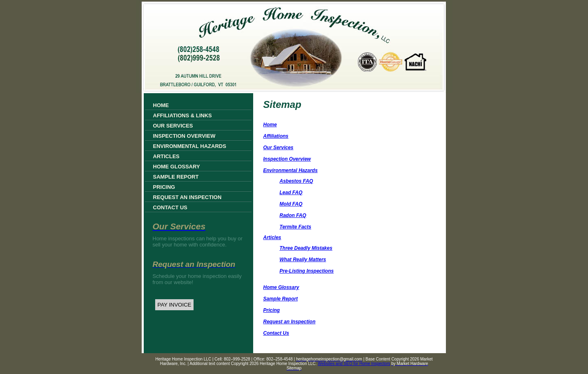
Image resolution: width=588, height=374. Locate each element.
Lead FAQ (291, 193)
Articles (166, 156)
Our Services (173, 126)
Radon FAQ (293, 215)
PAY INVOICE (175, 305)
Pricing (164, 187)
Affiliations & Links (183, 115)
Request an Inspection (187, 197)
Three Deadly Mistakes (306, 248)
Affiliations (276, 136)
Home (161, 105)
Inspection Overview (184, 136)
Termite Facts (296, 227)
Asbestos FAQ (296, 181)
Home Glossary (177, 167)
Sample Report (176, 177)
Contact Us (170, 207)
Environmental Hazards (190, 146)
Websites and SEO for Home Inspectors (354, 364)
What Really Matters (303, 260)
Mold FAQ (291, 204)
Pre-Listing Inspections (307, 271)
